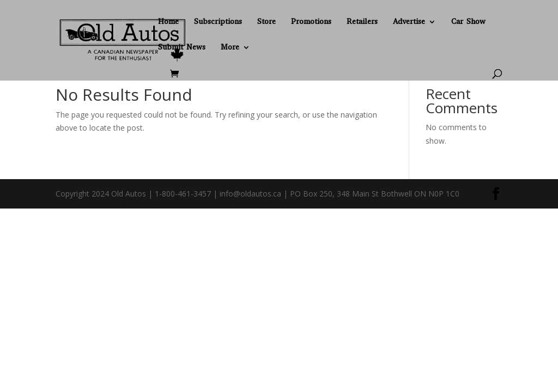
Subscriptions (218, 22)
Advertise (409, 22)
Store (266, 22)
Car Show (468, 22)
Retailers (362, 22)
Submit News (182, 48)
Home (168, 22)
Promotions (311, 22)
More (230, 48)
